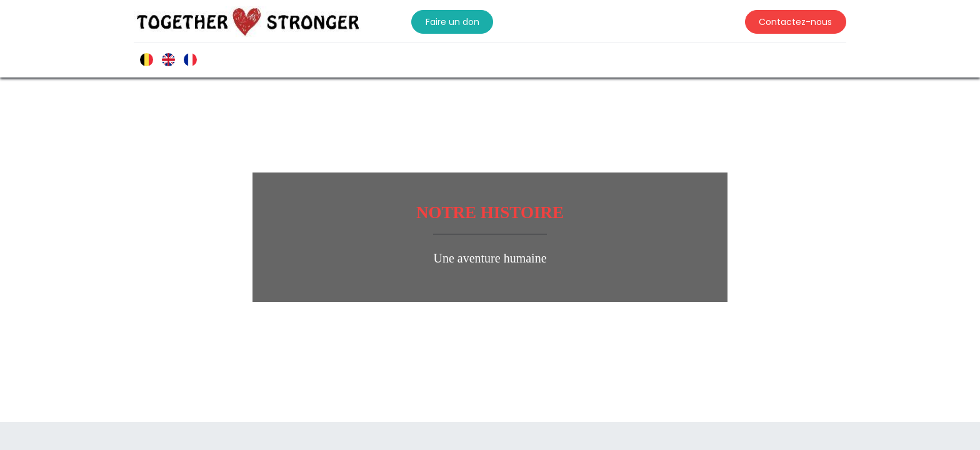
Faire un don (462, 22)
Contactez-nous (786, 22)
